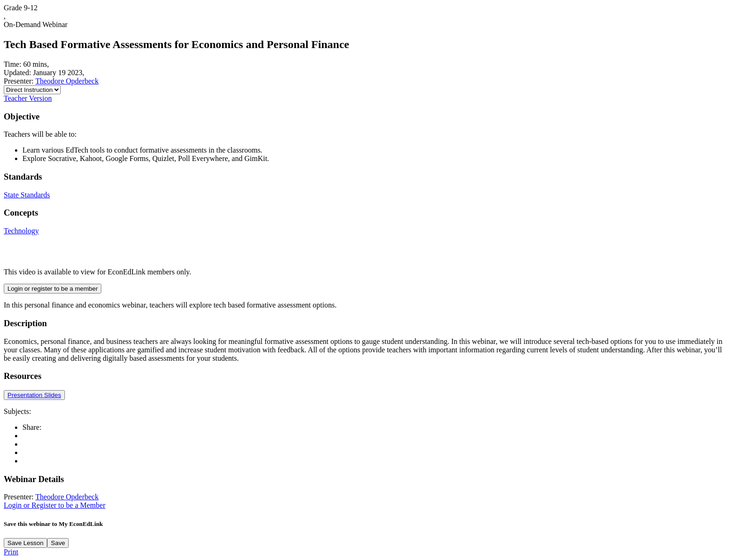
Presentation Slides (34, 395)
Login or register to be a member (53, 289)
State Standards (27, 195)
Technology (21, 231)
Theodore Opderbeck (67, 81)
